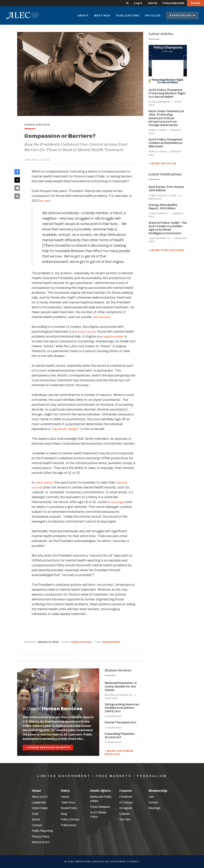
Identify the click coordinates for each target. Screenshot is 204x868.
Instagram (126, 808)
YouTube (125, 819)
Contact (37, 825)
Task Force (68, 802)
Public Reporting (42, 831)
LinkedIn (125, 814)
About (83, 16)
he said (45, 201)
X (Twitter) (126, 802)
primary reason (86, 332)
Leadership (39, 802)
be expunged (116, 502)
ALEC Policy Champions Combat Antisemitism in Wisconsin (166, 143)
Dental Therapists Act (121, 722)
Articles (153, 16)
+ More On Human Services (119, 753)
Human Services (81, 642)
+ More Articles (162, 164)
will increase (102, 317)
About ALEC (40, 797)
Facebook (126, 797)
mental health (111, 642)
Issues (65, 797)
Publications (128, 16)
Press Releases (100, 807)
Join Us (152, 3)
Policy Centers (70, 819)
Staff (35, 814)
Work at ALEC (41, 842)
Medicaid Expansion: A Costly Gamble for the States (121, 686)
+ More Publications (166, 250)
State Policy (182, 16)
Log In (138, 3)
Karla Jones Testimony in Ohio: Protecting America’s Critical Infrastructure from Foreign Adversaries (166, 118)
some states (45, 483)
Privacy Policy (41, 837)
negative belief (113, 336)
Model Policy (69, 808)
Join (151, 797)
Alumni (36, 819)
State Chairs (40, 808)
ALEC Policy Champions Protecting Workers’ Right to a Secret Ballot (167, 93)
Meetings (102, 16)
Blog (64, 814)
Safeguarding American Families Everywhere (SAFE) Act (122, 708)
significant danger (66, 429)
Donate (196, 3)
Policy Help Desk (173, 3)
